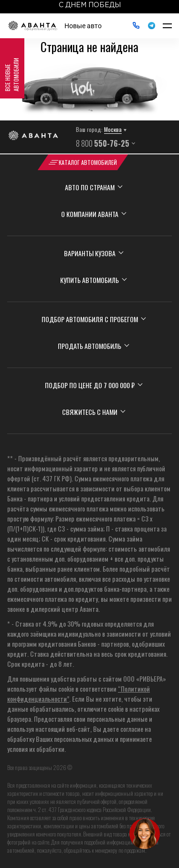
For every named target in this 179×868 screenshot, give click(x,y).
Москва (113, 129)
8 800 (103, 143)
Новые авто (83, 26)
